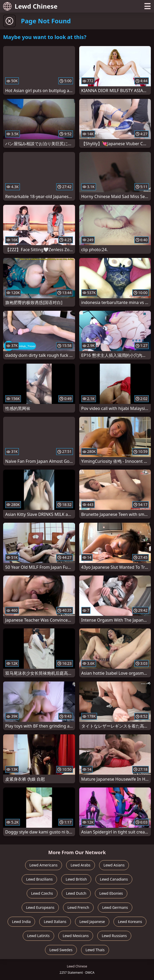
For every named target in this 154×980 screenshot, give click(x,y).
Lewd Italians (55, 922)
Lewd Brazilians (39, 879)
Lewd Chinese (30, 6)
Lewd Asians (114, 865)
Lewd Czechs (42, 893)
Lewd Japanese (92, 922)
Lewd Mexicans (76, 936)
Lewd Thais (95, 950)
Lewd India (21, 922)
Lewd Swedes (61, 950)
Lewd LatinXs (38, 936)
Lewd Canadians (114, 879)
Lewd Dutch (76, 893)
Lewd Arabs (81, 865)
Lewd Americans (44, 865)
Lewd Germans (115, 907)
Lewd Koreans (130, 922)
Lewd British (76, 879)
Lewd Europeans (40, 907)
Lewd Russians (114, 936)
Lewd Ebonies (111, 893)
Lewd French (78, 907)
